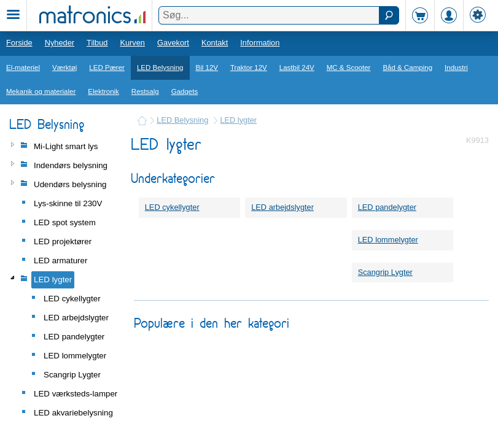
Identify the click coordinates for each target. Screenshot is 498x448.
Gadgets (185, 91)
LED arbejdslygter (282, 207)
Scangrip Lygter (385, 272)
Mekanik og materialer (41, 91)
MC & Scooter (349, 68)
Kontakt (215, 43)
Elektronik (103, 91)
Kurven (132, 43)
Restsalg (145, 91)
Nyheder (60, 43)
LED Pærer (107, 68)
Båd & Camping (407, 68)
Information (260, 43)
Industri (456, 68)
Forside (19, 43)
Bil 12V (207, 68)
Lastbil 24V (297, 68)
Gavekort (173, 43)
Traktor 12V (249, 68)
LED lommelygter (388, 240)
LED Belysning (160, 68)
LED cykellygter (172, 207)
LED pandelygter (387, 207)
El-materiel (23, 68)
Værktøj (64, 68)
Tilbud (97, 43)
